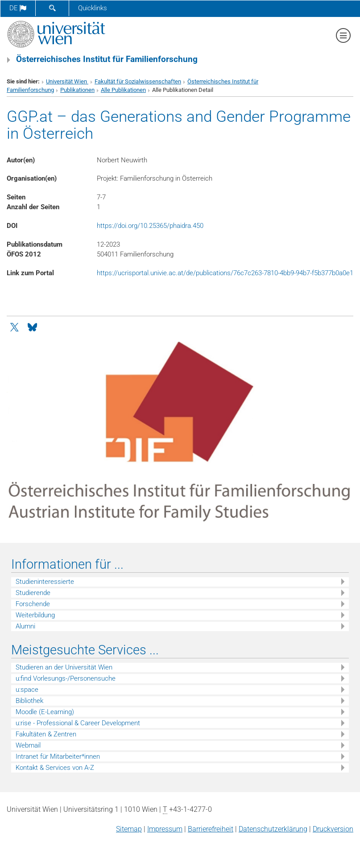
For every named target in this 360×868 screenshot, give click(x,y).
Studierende (33, 593)
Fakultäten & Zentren (46, 734)
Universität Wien (67, 81)
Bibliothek (29, 701)
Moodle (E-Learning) (45, 712)
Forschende (33, 604)
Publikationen (77, 90)
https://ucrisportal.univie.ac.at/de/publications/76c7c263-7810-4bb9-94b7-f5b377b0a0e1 (225, 273)
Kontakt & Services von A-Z (55, 768)
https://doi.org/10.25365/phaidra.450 (150, 226)
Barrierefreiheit (211, 829)
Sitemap (129, 829)
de (18, 8)
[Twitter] (15, 327)
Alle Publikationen (123, 90)
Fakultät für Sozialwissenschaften (138, 81)
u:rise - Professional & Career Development (78, 723)
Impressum (165, 829)
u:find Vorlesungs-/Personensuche (66, 678)
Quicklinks (93, 8)
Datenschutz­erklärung (273, 829)
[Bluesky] (32, 327)
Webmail (28, 745)
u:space (27, 690)
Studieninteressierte (45, 582)
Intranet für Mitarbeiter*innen (58, 756)
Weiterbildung (35, 615)
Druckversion (333, 829)
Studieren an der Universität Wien (64, 667)
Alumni (25, 626)
